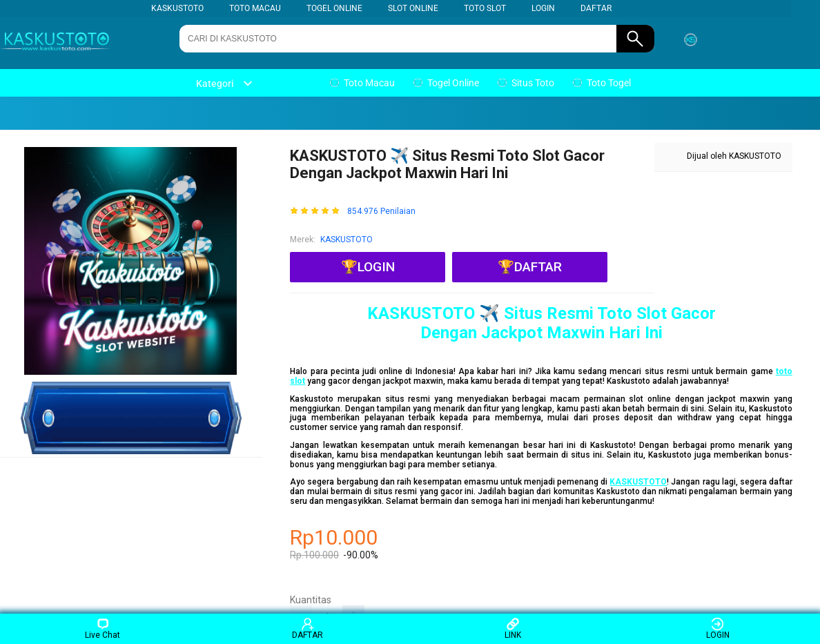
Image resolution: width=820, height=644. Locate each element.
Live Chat (102, 628)
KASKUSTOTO (177, 8)
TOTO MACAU (255, 8)
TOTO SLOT (485, 8)
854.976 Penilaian (381, 212)
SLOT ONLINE (413, 8)
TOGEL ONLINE (334, 8)
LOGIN (543, 8)
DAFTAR (596, 8)
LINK (513, 628)
